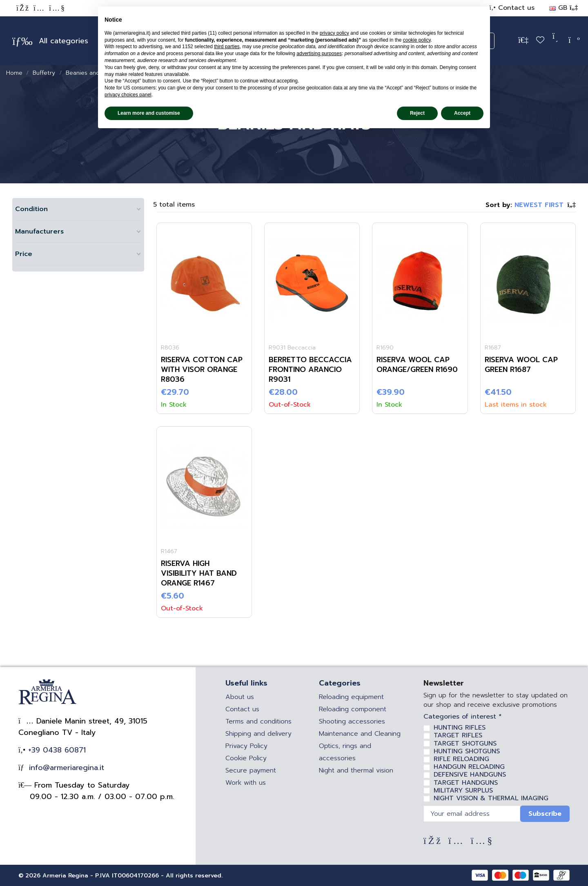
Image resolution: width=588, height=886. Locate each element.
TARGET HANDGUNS (466, 783)
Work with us (246, 783)
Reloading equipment (351, 697)
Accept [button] (462, 113)
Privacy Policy (246, 746)
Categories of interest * (463, 717)
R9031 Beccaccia (292, 348)
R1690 (385, 348)
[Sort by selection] (531, 205)
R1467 (169, 551)
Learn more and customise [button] (149, 113)
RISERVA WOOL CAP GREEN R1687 (521, 365)
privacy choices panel (128, 95)
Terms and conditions (258, 721)
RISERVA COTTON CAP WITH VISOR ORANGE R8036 (202, 370)
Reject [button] (417, 113)
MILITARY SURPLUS (463, 790)
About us (240, 697)
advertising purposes (319, 53)
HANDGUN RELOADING (469, 767)
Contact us (515, 8)
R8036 (170, 348)
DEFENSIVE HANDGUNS (470, 775)
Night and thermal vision (356, 770)
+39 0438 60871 (56, 750)
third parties (227, 47)
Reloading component (353, 709)
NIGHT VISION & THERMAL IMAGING (491, 798)
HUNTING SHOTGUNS (467, 751)
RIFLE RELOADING (461, 759)
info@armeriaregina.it (65, 768)
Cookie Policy (246, 758)
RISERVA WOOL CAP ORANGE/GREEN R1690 (417, 365)
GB (563, 8)
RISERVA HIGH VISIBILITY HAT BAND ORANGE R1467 (199, 573)
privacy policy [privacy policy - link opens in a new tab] (334, 33)
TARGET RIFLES (458, 735)
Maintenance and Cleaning (360, 734)
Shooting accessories (352, 721)
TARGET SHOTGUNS (465, 744)
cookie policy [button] (417, 40)
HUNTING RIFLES (460, 728)
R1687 (493, 348)
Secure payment (251, 770)
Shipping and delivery (258, 734)
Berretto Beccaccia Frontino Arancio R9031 (310, 370)
